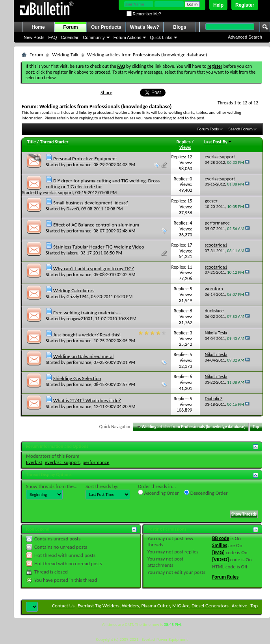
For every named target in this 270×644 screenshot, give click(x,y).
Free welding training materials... (87, 313)
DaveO (73, 209)
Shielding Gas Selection (77, 378)
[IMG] (218, 552)
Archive (239, 606)
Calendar (70, 37)
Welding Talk (65, 55)
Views (185, 147)
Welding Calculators (74, 290)
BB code (221, 538)
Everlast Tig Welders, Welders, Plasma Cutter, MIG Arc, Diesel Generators (153, 606)
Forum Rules (225, 577)
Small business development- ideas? (91, 203)
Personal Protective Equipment (85, 159)
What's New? (145, 27)
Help (218, 5)
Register (245, 5)
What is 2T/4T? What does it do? (87, 400)
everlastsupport (58, 193)
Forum (70, 27)
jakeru (73, 253)
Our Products (106, 27)
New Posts (34, 37)
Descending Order (206, 493)
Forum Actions (127, 37)
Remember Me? (144, 14)
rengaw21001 (80, 319)
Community (94, 37)
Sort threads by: (102, 486)
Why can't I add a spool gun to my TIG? (94, 268)
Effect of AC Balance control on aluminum (96, 225)
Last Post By (218, 142)
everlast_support (62, 462)
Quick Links (161, 37)
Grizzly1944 (78, 297)
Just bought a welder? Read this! (87, 335)
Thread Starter (54, 142)
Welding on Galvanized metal (83, 356)
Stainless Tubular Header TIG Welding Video (99, 247)
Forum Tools (208, 129)
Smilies (220, 545)
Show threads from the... (52, 486)
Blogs (180, 27)
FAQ (53, 37)
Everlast (34, 462)
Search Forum (241, 129)
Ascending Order (158, 493)
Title (32, 142)
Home (38, 27)
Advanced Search (245, 37)
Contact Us (63, 606)
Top (256, 427)
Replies (184, 142)
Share (106, 92)
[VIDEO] (221, 560)
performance (79, 165)
